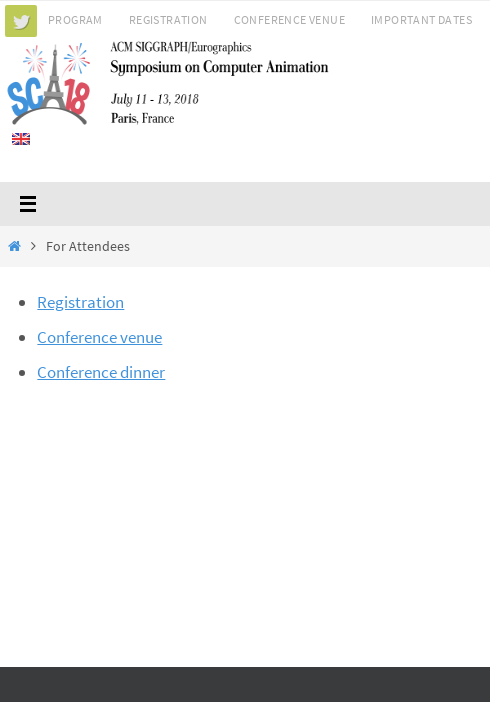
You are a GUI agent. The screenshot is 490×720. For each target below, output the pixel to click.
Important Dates (421, 19)
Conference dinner (101, 372)
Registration (168, 19)
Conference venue (99, 337)
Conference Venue (289, 19)
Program (75, 19)
